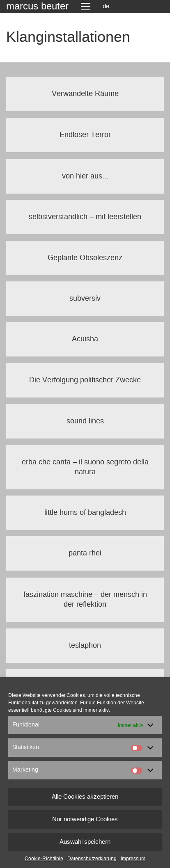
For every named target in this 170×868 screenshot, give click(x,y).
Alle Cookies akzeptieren (85, 797)
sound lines (85, 421)
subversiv (85, 299)
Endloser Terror (85, 135)
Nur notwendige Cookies (85, 819)
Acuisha (85, 339)
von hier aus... (85, 176)
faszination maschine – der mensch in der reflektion (85, 600)
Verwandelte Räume (85, 94)
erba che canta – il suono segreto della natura (85, 467)
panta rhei (85, 553)
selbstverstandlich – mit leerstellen (85, 217)
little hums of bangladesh (85, 513)
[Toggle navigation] (86, 7)
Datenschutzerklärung (92, 859)
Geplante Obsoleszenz (85, 258)
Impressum (133, 859)
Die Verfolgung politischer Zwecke (85, 380)
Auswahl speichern (85, 842)
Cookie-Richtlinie (44, 859)
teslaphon (85, 646)
